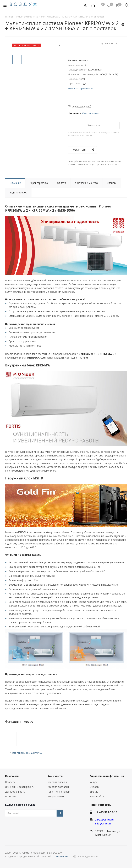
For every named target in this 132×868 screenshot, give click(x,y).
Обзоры (94, 787)
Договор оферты (15, 792)
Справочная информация (107, 776)
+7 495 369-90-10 (106, 812)
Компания (12, 776)
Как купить (55, 776)
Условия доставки (58, 787)
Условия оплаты (57, 782)
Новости (10, 782)
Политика (11, 796)
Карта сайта (97, 796)
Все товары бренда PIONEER (28, 753)
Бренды (94, 792)
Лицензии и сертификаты (20, 787)
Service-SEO (63, 856)
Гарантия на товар (59, 792)
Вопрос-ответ (56, 796)
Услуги (94, 782)
